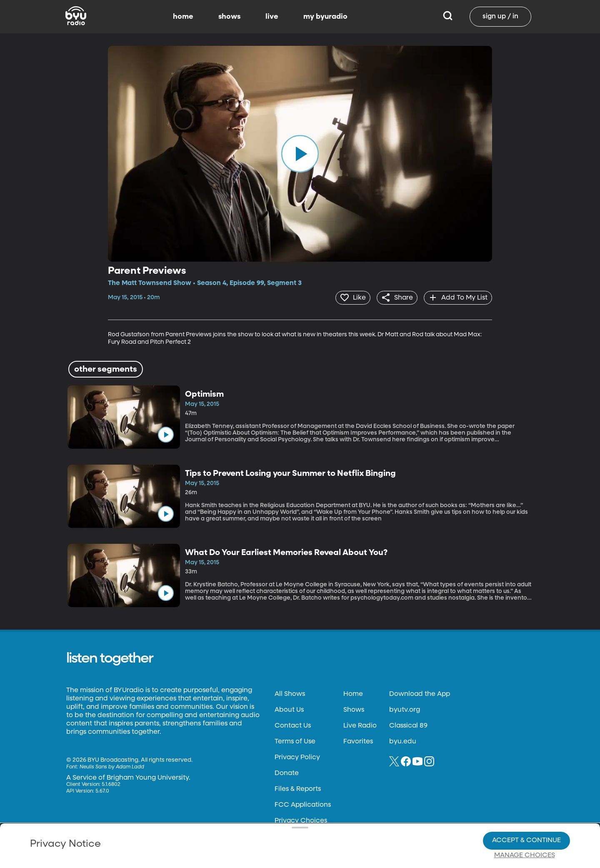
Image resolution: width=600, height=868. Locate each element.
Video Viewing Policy (265, 826)
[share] (394, 297)
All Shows (290, 693)
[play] (300, 154)
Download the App (420, 693)
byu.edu (403, 741)
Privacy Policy (297, 757)
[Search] (448, 17)
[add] (457, 297)
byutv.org (405, 709)
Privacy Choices (204, 833)
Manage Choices (525, 827)
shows (229, 17)
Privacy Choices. (312, 811)
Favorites (358, 741)
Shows (354, 709)
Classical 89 (408, 725)
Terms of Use (295, 741)
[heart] (348, 297)
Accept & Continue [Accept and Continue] (526, 812)
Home (353, 693)
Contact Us (293, 725)
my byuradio (325, 17)
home (183, 17)
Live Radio (360, 725)
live (272, 17)
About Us (289, 709)
